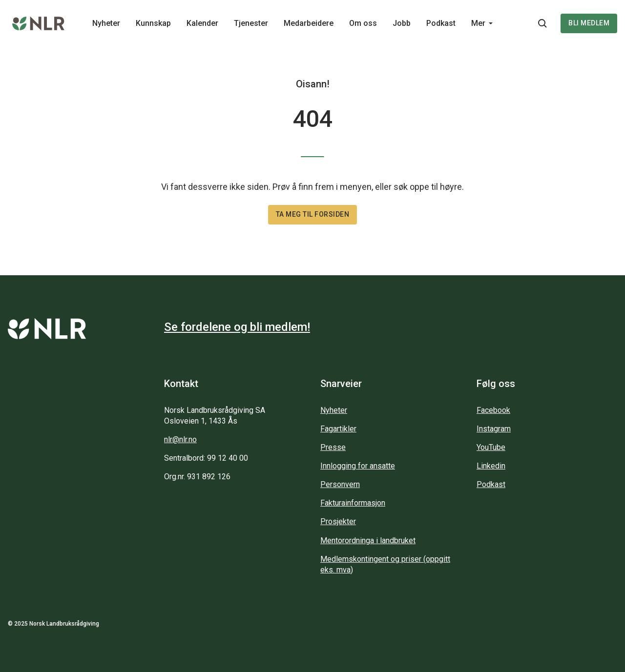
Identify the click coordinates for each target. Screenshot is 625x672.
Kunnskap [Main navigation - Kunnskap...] (153, 23)
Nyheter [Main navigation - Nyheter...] (106, 23)
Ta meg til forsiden (313, 214)
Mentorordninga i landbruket (368, 540)
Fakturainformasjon (353, 503)
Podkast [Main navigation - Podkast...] (441, 23)
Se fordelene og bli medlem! (237, 327)
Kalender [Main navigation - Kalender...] (202, 23)
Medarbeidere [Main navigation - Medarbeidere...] (309, 23)
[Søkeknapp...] (542, 23)
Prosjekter (338, 521)
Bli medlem (589, 23)
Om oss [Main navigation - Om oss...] (363, 23)
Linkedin (491, 466)
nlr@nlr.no (180, 439)
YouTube (491, 447)
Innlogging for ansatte (358, 466)
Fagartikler (338, 429)
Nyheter (334, 410)
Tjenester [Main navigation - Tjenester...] (251, 23)
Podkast (491, 484)
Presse (333, 447)
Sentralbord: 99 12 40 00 (206, 458)
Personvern (340, 484)
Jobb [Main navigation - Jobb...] (402, 23)
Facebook (493, 410)
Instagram (494, 429)
